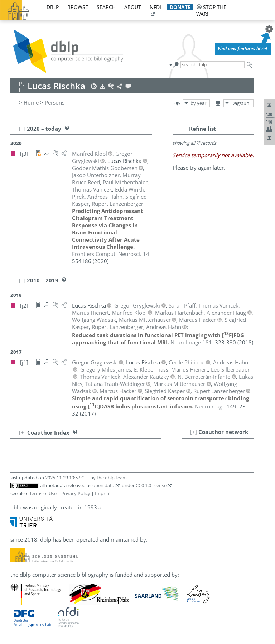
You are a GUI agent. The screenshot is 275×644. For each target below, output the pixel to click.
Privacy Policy (76, 493)
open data (103, 485)
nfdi (155, 7)
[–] (184, 129)
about (133, 7)
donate (180, 7)
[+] (194, 432)
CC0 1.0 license (151, 485)
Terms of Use (43, 493)
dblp (53, 7)
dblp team (116, 478)
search (106, 7)
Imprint (103, 493)
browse (78, 7)
